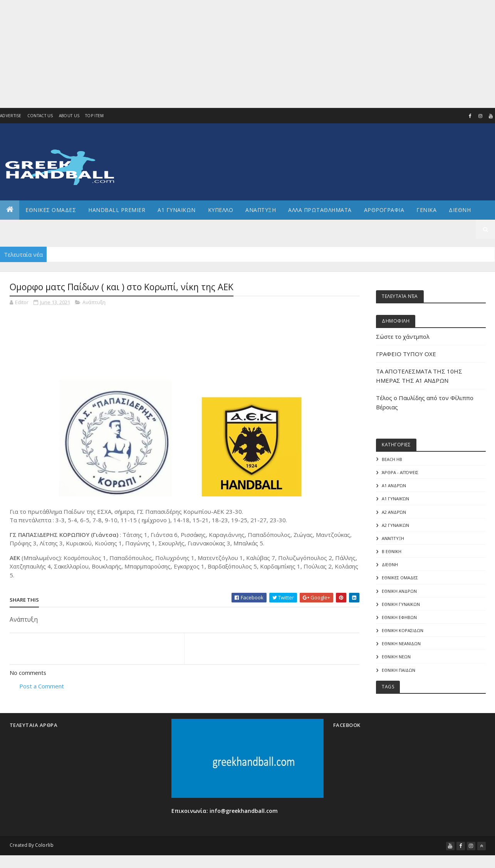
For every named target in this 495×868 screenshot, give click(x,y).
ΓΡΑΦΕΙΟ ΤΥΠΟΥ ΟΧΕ (406, 354)
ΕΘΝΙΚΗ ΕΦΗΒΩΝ (399, 620)
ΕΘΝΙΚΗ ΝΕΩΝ (396, 660)
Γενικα (426, 210)
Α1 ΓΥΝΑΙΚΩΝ (177, 210)
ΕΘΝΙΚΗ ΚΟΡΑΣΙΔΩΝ (403, 633)
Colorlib (44, 849)
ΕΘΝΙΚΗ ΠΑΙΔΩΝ (399, 674)
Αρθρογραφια (384, 210)
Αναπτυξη (261, 210)
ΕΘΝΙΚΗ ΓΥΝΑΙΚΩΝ (401, 606)
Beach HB (392, 459)
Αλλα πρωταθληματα (320, 210)
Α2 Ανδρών (394, 513)
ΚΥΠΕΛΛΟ (221, 210)
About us (69, 116)
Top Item (94, 116)
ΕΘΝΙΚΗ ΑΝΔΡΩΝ (399, 593)
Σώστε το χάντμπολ (403, 336)
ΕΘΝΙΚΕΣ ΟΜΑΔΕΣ (51, 210)
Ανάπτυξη (94, 302)
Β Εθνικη (392, 553)
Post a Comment (43, 687)
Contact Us (40, 116)
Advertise (11, 116)
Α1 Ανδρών (394, 486)
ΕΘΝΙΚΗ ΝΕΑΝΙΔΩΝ (401, 647)
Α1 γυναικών (395, 499)
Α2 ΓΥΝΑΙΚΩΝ (395, 526)
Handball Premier (117, 210)
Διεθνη (460, 210)
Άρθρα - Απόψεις (400, 473)
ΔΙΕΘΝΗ (390, 566)
